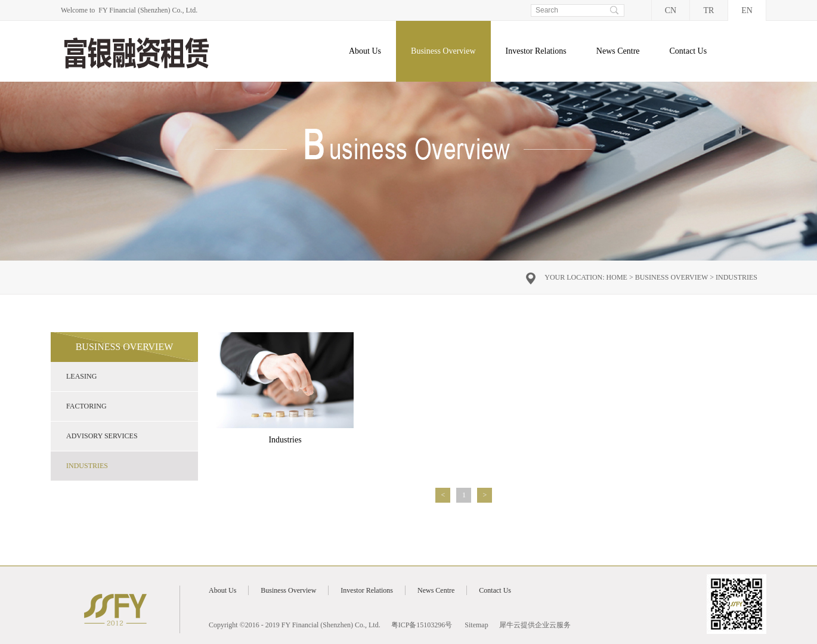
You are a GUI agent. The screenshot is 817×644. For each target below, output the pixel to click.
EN (747, 10)
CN (671, 10)
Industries (736, 277)
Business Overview (672, 277)
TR (709, 10)
